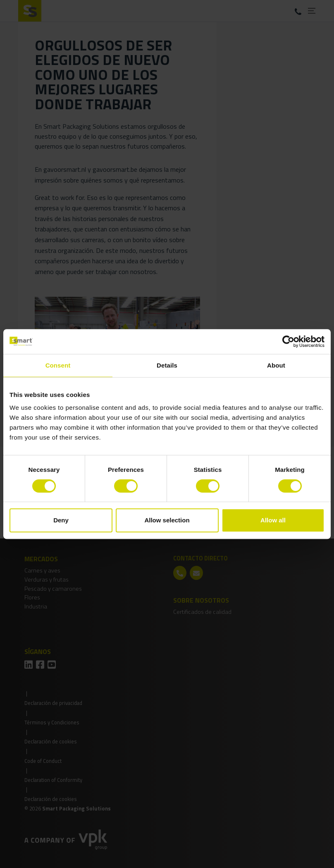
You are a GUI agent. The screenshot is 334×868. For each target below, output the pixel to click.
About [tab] (276, 365)
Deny (61, 520)
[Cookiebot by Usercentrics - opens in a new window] (288, 341)
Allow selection (167, 520)
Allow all (273, 520)
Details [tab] (167, 365)
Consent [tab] (58, 365)
